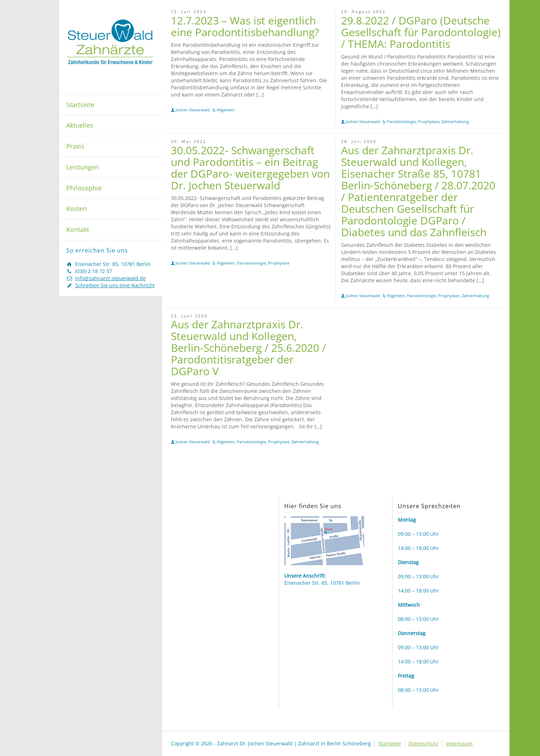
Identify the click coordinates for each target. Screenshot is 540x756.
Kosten (77, 209)
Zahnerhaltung (455, 121)
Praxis (75, 146)
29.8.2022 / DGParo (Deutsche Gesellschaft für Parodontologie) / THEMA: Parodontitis (421, 32)
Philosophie (84, 188)
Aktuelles (80, 125)
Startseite (80, 105)
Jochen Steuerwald (193, 110)
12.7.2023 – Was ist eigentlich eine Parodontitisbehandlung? (245, 26)
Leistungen (83, 167)
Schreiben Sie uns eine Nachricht (115, 285)
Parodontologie (401, 121)
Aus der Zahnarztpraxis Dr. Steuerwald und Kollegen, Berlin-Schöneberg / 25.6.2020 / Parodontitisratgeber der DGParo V (248, 348)
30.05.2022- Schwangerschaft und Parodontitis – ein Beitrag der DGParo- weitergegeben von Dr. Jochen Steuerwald (250, 168)
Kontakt (78, 229)
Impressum (459, 743)
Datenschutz (423, 743)
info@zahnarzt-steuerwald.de (110, 278)
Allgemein (226, 110)
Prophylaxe (429, 121)
